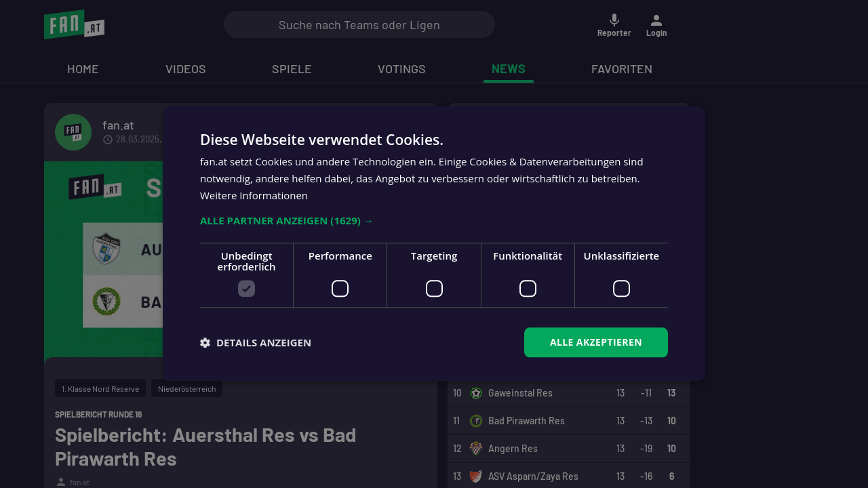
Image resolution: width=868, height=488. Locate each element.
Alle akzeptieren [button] (596, 342)
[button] (434, 220)
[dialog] (434, 244)
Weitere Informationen (254, 195)
